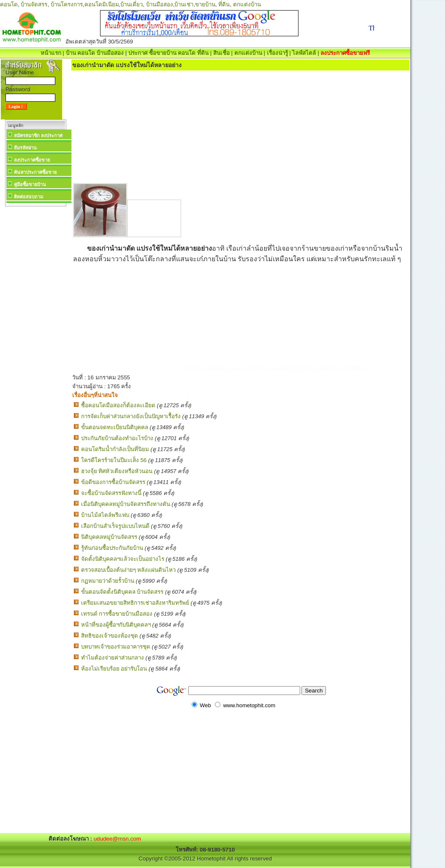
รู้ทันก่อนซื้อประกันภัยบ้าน (112, 548)
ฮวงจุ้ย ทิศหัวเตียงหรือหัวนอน (117, 471)
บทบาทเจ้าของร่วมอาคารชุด (116, 647)
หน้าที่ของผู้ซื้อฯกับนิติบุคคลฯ (116, 625)
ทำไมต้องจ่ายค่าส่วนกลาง (113, 658)
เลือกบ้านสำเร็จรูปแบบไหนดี (115, 526)
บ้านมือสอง (160, 4)
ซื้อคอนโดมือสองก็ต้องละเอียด (118, 405)
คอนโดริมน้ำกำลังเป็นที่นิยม (115, 449)
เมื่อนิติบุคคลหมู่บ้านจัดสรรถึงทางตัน (126, 504)
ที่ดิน (224, 4)
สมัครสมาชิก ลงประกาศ (38, 135)
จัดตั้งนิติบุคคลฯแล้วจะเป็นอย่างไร (123, 559)
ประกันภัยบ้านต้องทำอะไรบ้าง (117, 438)
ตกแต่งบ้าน (247, 4)
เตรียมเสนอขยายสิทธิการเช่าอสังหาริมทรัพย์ (135, 603)
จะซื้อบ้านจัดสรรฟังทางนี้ (111, 493)
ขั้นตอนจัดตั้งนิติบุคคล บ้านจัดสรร (122, 592)
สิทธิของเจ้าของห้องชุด (110, 636)
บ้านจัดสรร (34, 4)
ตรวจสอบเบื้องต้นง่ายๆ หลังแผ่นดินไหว (129, 570)
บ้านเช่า (184, 4)
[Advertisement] (35, 335)
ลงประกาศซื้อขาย (32, 160)
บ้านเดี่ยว (132, 4)
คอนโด (9, 4)
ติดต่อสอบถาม (28, 197)
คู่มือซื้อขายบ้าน (30, 184)
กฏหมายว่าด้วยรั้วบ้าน (108, 581)
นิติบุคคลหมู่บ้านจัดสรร (109, 537)
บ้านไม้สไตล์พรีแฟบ (105, 515)
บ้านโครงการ (67, 4)
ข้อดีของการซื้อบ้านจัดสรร (113, 482)
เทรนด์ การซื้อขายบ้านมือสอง (117, 614)
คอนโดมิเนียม (102, 4)
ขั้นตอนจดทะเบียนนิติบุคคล (115, 427)
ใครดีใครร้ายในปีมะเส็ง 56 (114, 460)
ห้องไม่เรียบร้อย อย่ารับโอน (114, 669)
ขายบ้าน (205, 4)
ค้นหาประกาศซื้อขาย (35, 172)
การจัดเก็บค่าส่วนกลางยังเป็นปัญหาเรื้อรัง (131, 416)
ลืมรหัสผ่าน (25, 148)
